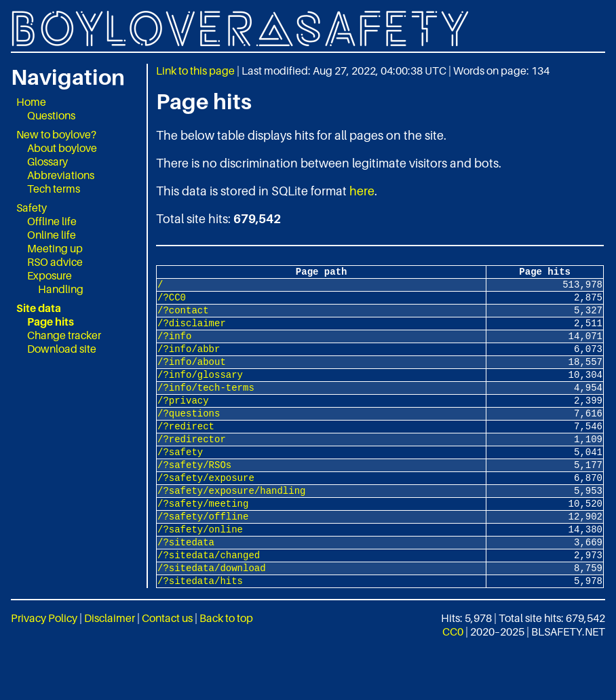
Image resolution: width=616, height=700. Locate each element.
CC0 (453, 682)
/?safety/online (200, 571)
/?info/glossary (200, 392)
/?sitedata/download (212, 616)
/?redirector (192, 467)
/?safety (180, 482)
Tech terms (54, 189)
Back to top (226, 669)
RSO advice (55, 262)
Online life (52, 235)
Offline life (52, 221)
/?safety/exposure (206, 512)
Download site (62, 349)
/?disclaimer (192, 333)
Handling (61, 289)
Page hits (51, 322)
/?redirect (186, 452)
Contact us (167, 669)
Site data (39, 308)
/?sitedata (186, 586)
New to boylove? (56, 134)
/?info (174, 348)
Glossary (47, 161)
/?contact (183, 318)
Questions (51, 115)
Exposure (50, 275)
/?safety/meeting (203, 542)
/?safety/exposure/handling (231, 527)
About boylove (62, 148)
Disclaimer (110, 669)
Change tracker (64, 335)
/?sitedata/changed (209, 601)
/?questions (189, 437)
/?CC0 (172, 303)
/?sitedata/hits (200, 631)
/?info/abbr (189, 363)
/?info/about (192, 377)
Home (31, 102)
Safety (32, 208)
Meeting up (55, 248)
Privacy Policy (44, 669)
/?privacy (183, 422)
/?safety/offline (203, 557)
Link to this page (195, 71)
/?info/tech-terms (206, 407)
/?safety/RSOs (194, 497)
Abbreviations (61, 175)
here (362, 191)
